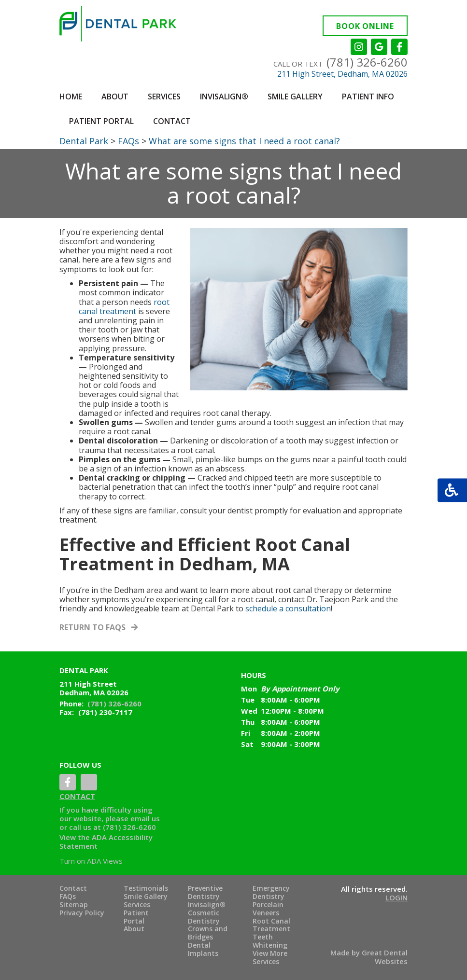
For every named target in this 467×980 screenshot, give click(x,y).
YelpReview (89, 782)
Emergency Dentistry (271, 893)
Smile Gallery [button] (295, 97)
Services (137, 905)
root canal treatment (124, 307)
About (134, 929)
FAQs (128, 141)
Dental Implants (203, 950)
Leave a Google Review (379, 47)
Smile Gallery (146, 897)
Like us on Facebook (399, 47)
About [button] (115, 97)
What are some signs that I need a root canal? (244, 141)
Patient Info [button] (368, 97)
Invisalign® (224, 97)
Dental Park (84, 141)
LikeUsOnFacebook (68, 782)
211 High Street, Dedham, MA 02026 (342, 74)
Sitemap (74, 905)
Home (71, 97)
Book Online (365, 26)
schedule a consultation (288, 608)
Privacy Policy (82, 913)
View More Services (270, 958)
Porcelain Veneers (268, 909)
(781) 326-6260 (367, 62)
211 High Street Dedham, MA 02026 (94, 688)
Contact (172, 121)
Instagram (359, 47)
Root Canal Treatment (271, 925)
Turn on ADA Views (91, 861)
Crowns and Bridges (208, 933)
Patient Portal (101, 121)
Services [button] (164, 97)
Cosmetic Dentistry (204, 917)
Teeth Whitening (270, 941)
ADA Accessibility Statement (106, 842)
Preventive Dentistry (205, 893)
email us (145, 818)
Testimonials (146, 889)
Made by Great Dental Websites (369, 957)
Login (396, 897)
